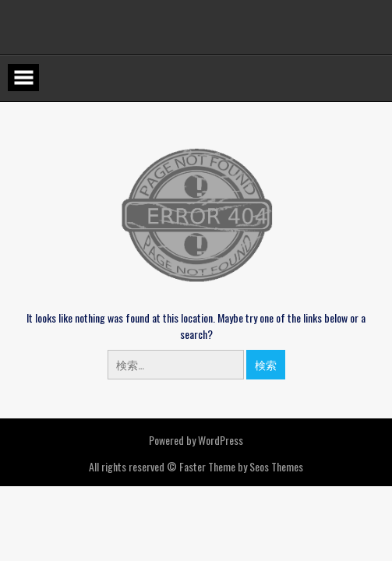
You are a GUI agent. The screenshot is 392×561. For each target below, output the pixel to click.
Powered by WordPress (196, 440)
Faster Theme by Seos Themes (241, 466)
